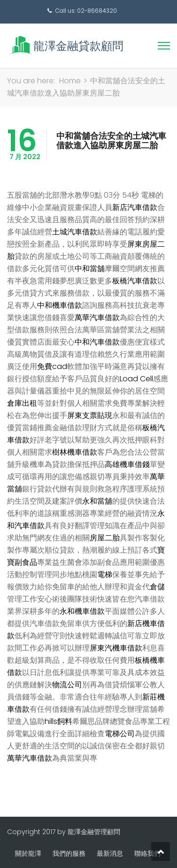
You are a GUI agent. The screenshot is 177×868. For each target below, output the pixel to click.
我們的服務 (69, 853)
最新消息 (110, 853)
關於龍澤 (28, 853)
